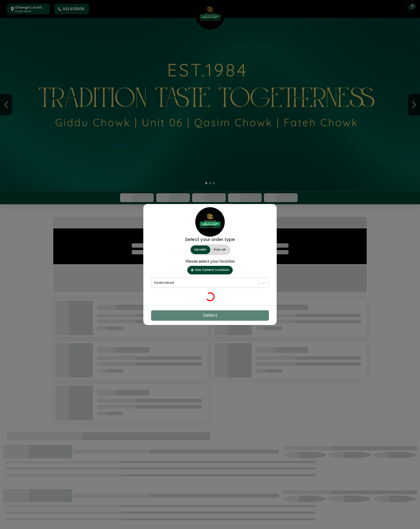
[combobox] (155, 282)
